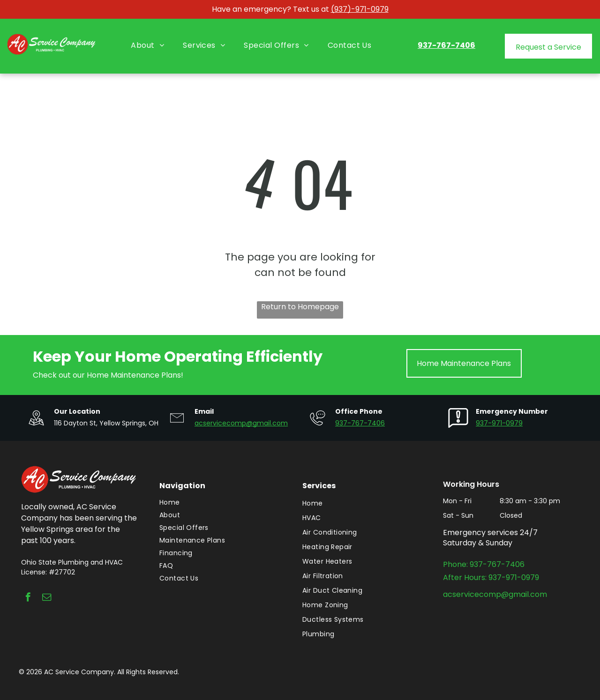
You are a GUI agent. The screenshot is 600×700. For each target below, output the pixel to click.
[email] (47, 598)
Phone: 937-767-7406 (484, 564)
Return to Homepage (300, 307)
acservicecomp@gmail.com (241, 423)
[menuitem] (147, 45)
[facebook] (28, 598)
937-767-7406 (360, 423)
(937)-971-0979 (360, 9)
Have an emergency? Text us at (270, 9)
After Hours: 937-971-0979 (491, 577)
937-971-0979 (499, 423)
